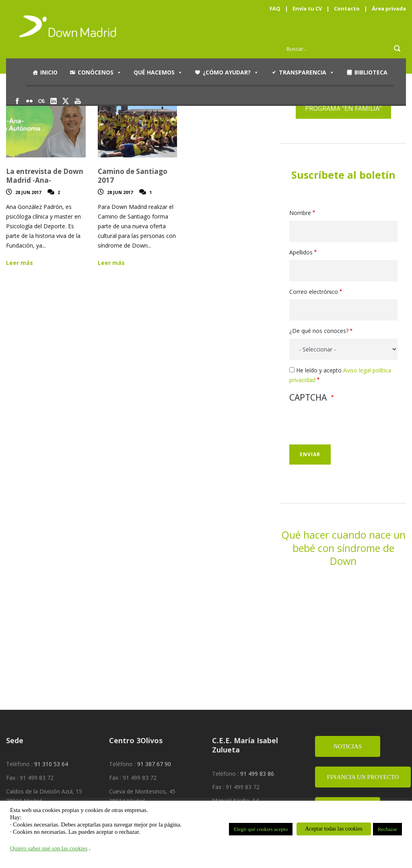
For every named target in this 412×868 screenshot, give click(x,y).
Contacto (347, 8)
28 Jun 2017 (28, 192)
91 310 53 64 (51, 764)
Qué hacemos (158, 72)
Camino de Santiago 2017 (133, 176)
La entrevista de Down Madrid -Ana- (45, 176)
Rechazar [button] (387, 829)
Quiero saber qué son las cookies (49, 848)
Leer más (20, 263)
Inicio (49, 72)
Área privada (389, 8)
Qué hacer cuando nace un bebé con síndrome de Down (343, 548)
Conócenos (100, 72)
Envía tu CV (307, 8)
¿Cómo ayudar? (231, 72)
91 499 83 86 (257, 774)
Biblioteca (371, 72)
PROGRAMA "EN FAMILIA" (343, 108)
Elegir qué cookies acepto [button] (261, 829)
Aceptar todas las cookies (334, 829)
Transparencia (307, 72)
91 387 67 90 (154, 764)
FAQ (275, 8)
